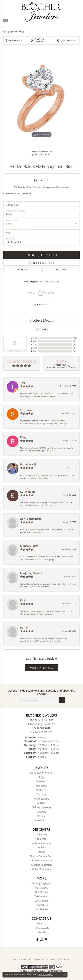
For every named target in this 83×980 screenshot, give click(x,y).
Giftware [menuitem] (41, 812)
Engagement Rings (15, 31)
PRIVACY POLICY (22, 959)
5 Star (34, 338)
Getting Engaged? (41, 883)
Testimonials (41, 896)
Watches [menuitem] (41, 803)
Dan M (24, 628)
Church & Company (42, 860)
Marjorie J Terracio (32, 573)
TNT (23, 383)
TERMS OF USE (41, 959)
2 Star (34, 348)
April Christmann (31, 519)
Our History (41, 892)
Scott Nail (26, 410)
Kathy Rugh (27, 492)
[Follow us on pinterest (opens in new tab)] (46, 939)
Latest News (41, 901)
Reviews (41, 329)
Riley (23, 437)
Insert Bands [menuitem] (41, 820)
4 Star (34, 341)
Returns (61, 270)
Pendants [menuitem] (41, 786)
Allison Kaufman (41, 843)
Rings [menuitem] (41, 777)
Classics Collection (42, 865)
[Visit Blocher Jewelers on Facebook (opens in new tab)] (37, 939)
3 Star (34, 345)
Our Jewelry (41, 888)
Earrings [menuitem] (41, 794)
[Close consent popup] (65, 975)
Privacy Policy (46, 975)
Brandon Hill (28, 464)
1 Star (34, 351)
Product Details (42, 320)
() (75, 338)
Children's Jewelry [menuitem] (41, 807)
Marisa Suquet (29, 546)
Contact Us (41, 905)
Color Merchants (41, 869)
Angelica (41, 847)
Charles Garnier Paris (42, 856)
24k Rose (42, 834)
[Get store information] (41, 732)
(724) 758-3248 (41, 154)
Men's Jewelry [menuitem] (41, 799)
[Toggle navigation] (5, 20)
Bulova (41, 852)
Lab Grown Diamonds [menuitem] (41, 773)
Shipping (22, 270)
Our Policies (41, 909)
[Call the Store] (42, 728)
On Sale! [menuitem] (41, 816)
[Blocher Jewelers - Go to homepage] (42, 11)
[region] (41, 100)
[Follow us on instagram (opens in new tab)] (41, 939)
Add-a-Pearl (42, 839)
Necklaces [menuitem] (41, 790)
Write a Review (41, 668)
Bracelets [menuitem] (41, 781)
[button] (31, 131)
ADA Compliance (60, 959)
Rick (23, 600)
